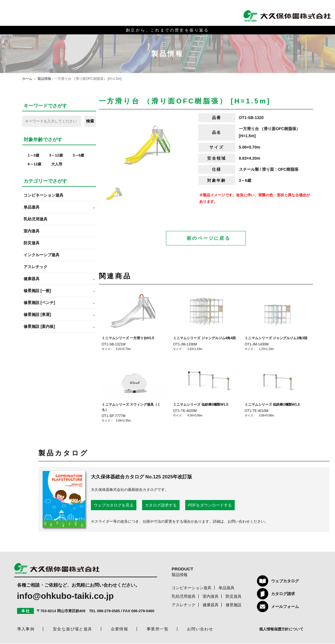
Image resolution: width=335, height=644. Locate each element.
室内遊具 (32, 231)
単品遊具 (226, 588)
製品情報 (44, 79)
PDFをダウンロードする (210, 506)
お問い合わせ (200, 630)
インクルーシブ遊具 (41, 255)
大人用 (57, 164)
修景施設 (234, 605)
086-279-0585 (108, 611)
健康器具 (211, 605)
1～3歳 (34, 155)
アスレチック (36, 267)
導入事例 (26, 630)
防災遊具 (32, 243)
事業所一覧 (158, 630)
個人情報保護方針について (281, 630)
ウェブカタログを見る (114, 506)
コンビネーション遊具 (43, 195)
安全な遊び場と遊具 (73, 630)
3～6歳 (78, 155)
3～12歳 (56, 155)
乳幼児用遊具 (36, 219)
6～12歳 (35, 164)
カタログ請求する (161, 506)
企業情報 (120, 630)
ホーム (27, 79)
